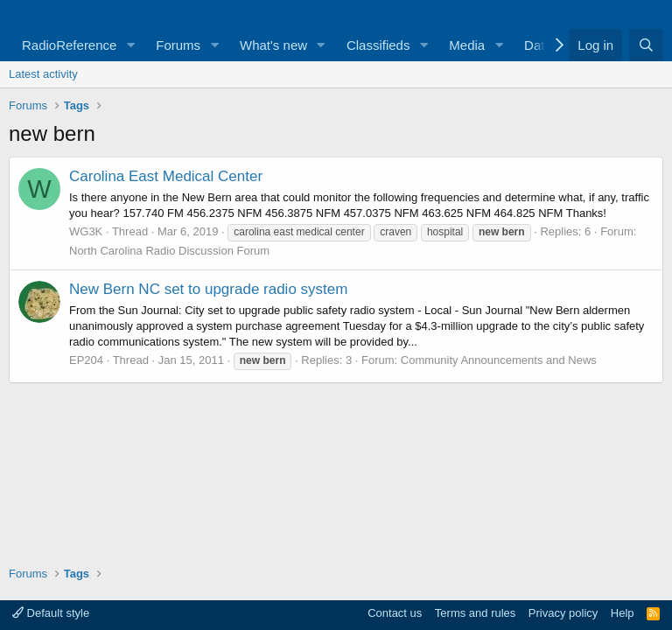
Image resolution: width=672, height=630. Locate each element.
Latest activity (43, 74)
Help (623, 613)
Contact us (395, 613)
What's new (273, 45)
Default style (51, 613)
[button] (130, 45)
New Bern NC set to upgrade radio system (208, 289)
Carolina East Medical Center (166, 176)
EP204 (86, 360)
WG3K (86, 231)
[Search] (646, 45)
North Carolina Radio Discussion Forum (169, 251)
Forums (178, 45)
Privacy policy (563, 613)
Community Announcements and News (499, 360)
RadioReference (69, 45)
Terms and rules (475, 613)
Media (467, 45)
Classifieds (378, 45)
